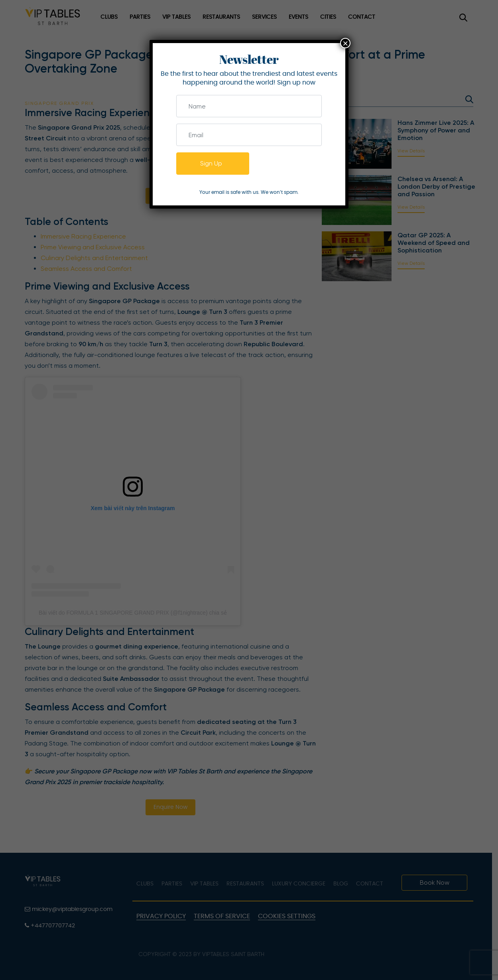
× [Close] (345, 43)
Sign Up (211, 163)
